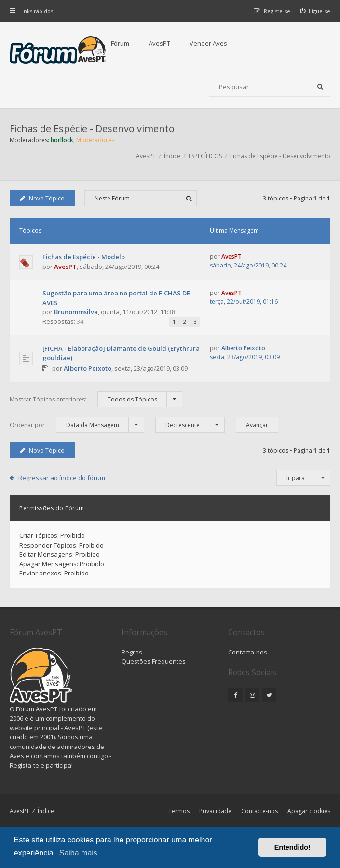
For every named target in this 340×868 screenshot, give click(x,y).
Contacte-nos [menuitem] (259, 811)
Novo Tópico (42, 198)
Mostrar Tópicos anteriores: (96, 399)
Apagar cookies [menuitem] (309, 811)
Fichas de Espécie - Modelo (84, 257)
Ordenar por (77, 425)
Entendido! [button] (292, 847)
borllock (62, 140)
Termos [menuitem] (179, 811)
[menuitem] (315, 11)
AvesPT (159, 43)
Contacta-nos (248, 652)
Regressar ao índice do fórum (62, 478)
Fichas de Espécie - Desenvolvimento (92, 128)
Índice (46, 811)
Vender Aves (208, 43)
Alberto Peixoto (88, 368)
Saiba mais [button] (78, 853)
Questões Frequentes (154, 661)
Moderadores (95, 140)
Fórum (120, 43)
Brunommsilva (76, 312)
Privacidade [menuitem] (215, 811)
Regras (132, 652)
